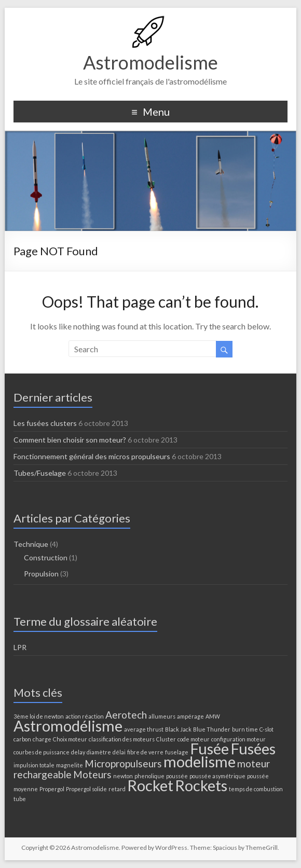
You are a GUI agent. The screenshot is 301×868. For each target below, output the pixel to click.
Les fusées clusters (45, 423)
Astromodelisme (150, 62)
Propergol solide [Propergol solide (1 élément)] (86, 789)
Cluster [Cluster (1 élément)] (166, 739)
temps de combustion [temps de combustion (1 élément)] (256, 789)
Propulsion (41, 574)
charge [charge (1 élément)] (42, 739)
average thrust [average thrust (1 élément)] (144, 729)
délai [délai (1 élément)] (119, 752)
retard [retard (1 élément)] (117, 789)
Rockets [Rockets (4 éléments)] (201, 785)
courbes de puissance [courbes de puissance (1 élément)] (42, 752)
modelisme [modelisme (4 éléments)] (200, 761)
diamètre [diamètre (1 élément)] (99, 752)
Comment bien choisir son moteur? (70, 440)
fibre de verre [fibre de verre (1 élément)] (145, 752)
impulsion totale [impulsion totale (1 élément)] (34, 765)
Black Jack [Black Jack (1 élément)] (178, 729)
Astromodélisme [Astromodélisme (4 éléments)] (68, 726)
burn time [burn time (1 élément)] (245, 729)
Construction (46, 557)
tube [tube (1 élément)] (20, 799)
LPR (20, 647)
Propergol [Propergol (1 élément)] (52, 789)
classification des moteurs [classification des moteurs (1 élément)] (122, 739)
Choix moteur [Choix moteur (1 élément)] (70, 739)
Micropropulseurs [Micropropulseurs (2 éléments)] (123, 763)
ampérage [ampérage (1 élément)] (190, 716)
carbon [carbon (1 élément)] (22, 739)
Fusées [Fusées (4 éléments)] (253, 748)
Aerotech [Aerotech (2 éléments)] (126, 715)
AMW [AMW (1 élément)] (213, 716)
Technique (31, 544)
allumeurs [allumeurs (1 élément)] (162, 716)
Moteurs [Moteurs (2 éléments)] (92, 774)
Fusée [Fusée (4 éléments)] (209, 748)
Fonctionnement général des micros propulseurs (92, 456)
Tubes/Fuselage (40, 473)
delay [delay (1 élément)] (78, 752)
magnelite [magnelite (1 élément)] (70, 765)
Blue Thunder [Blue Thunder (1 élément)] (212, 729)
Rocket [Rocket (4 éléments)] (150, 785)
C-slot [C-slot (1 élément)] (266, 729)
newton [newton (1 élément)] (123, 776)
